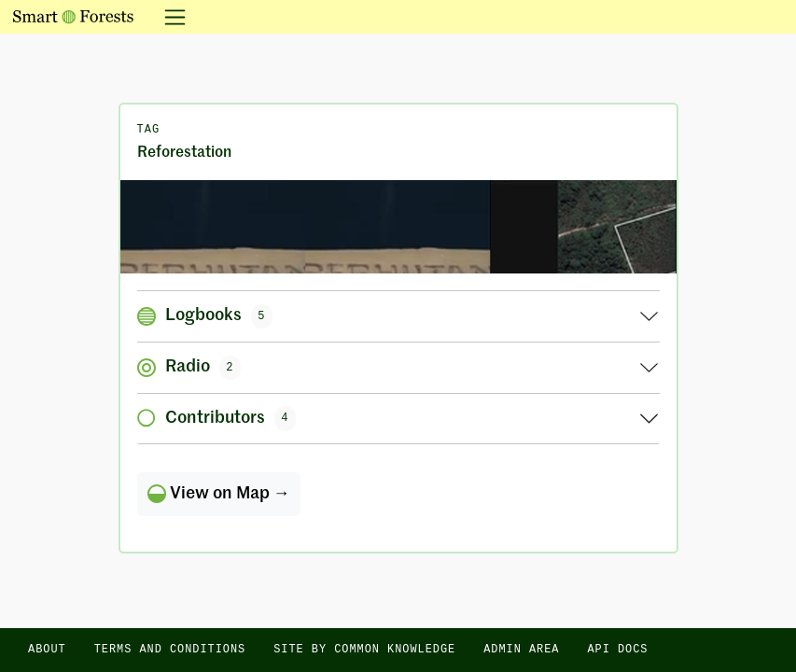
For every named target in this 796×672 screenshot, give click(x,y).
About (47, 650)
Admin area (521, 650)
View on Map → (219, 494)
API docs (617, 650)
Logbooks (205, 316)
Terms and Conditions (170, 650)
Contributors (217, 418)
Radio (189, 368)
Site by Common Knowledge (364, 650)
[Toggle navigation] (169, 17)
